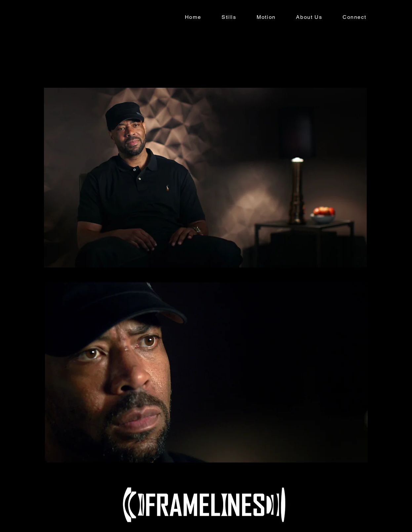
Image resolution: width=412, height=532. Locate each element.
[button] (229, 17)
